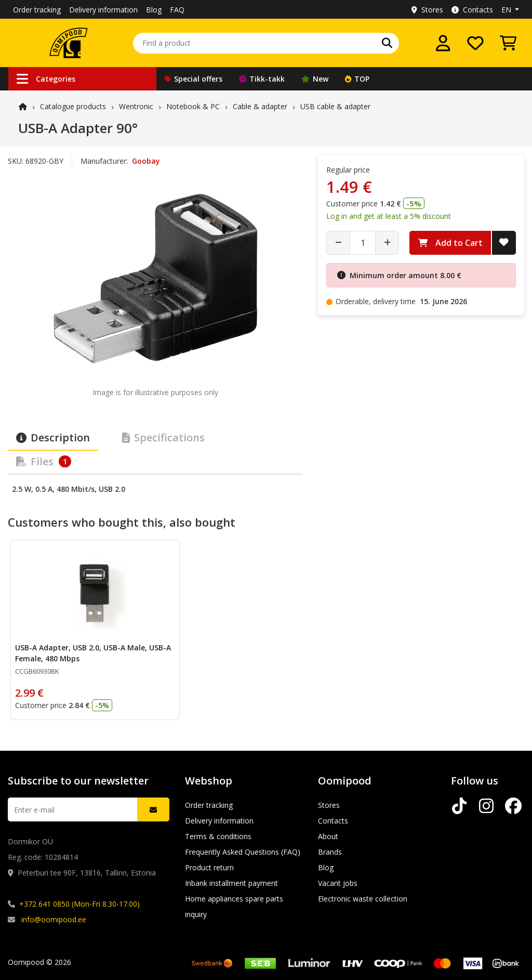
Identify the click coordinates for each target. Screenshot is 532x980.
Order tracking (37, 10)
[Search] (387, 43)
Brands (330, 852)
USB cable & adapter (335, 106)
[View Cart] (508, 43)
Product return (209, 867)
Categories (46, 79)
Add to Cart (450, 243)
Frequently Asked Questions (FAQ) (243, 852)
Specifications (163, 437)
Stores (427, 10)
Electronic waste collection (363, 899)
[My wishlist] (475, 43)
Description (53, 437)
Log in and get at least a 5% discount (389, 216)
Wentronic (136, 106)
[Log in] (443, 43)
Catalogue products (73, 106)
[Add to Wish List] (504, 243)
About (328, 836)
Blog (154, 10)
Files (44, 461)
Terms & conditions (218, 836)
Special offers (194, 79)
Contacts (472, 10)
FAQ (177, 10)
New (315, 79)
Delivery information (103, 10)
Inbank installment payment (231, 883)
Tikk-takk (262, 79)
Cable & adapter (260, 106)
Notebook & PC (193, 106)
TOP (357, 79)
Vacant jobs (338, 883)
